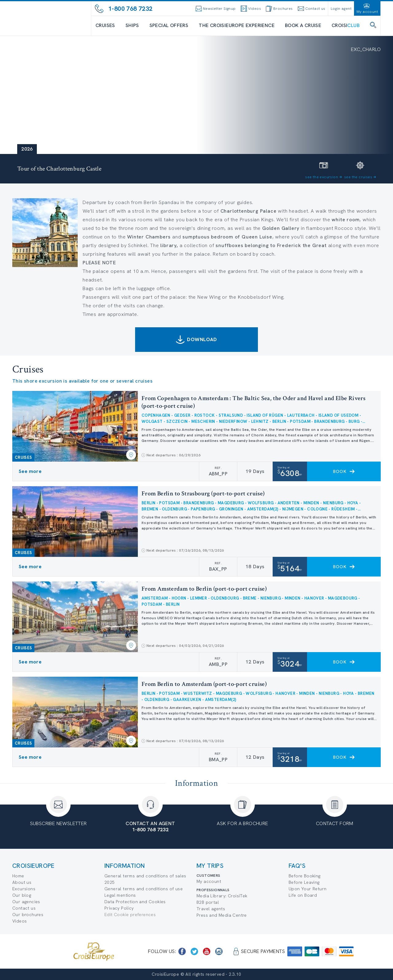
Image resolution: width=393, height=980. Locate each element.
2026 (27, 149)
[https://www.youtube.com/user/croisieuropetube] (207, 951)
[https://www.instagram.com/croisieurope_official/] (219, 951)
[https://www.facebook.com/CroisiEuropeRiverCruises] (182, 951)
